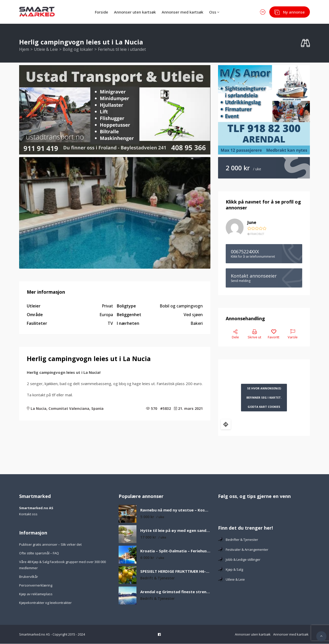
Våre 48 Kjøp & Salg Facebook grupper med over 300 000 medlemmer (62, 565)
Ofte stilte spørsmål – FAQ (39, 553)
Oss (216, 12)
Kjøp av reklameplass (36, 594)
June (252, 223)
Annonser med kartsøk (183, 12)
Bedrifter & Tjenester (238, 540)
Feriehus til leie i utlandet (122, 50)
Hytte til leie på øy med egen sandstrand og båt (175, 531)
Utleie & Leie (46, 50)
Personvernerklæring (36, 586)
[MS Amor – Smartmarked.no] (264, 110)
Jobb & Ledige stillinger (239, 560)
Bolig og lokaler (78, 50)
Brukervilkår (29, 577)
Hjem (24, 50)
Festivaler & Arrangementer (243, 550)
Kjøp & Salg (231, 570)
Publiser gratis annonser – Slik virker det (50, 545)
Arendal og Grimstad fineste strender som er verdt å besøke (175, 592)
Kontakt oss (28, 514)
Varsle (293, 335)
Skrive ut (254, 335)
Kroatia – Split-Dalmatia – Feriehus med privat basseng (175, 551)
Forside (98, 12)
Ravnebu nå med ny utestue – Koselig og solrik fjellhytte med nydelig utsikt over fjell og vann (175, 510)
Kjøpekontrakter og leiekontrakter (45, 603)
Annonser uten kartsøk (133, 12)
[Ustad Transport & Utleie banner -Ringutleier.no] (115, 110)
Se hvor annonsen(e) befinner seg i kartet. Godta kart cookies (264, 398)
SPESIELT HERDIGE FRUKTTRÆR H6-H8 (175, 572)
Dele (235, 335)
